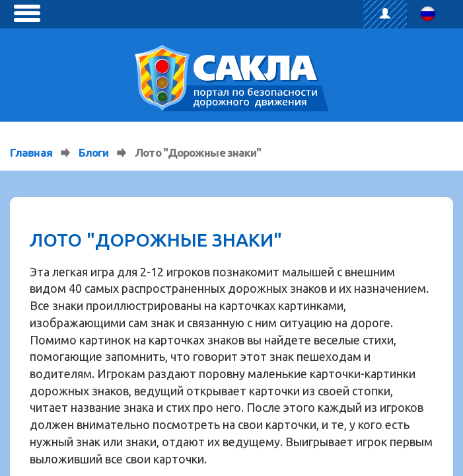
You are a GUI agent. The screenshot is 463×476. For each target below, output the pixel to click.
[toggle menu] (27, 13)
